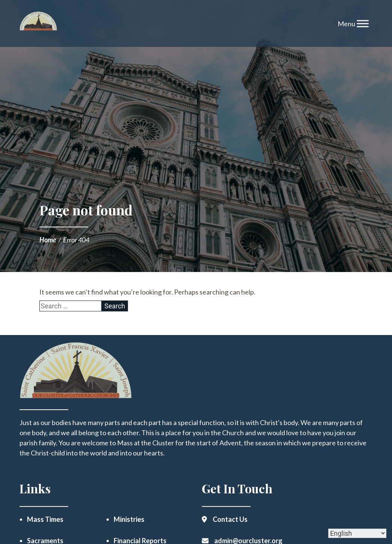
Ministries (129, 519)
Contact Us (230, 519)
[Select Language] (357, 533)
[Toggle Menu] (363, 23)
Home (48, 240)
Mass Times (45, 519)
